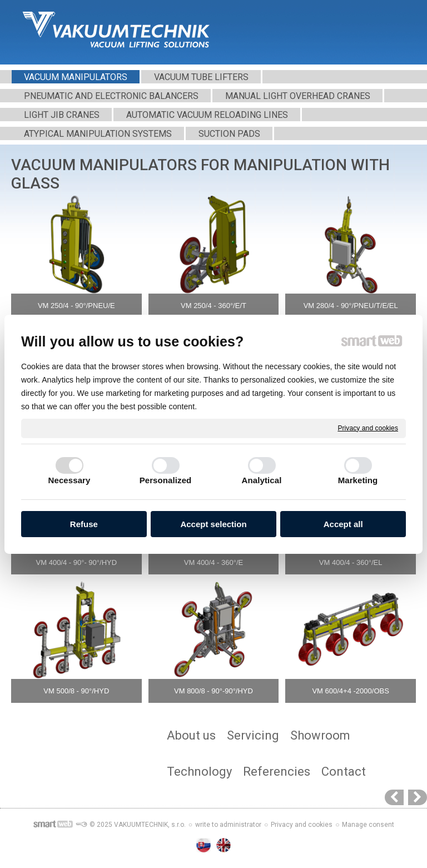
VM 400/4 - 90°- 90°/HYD (77, 562)
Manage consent (368, 825)
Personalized (166, 480)
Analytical (262, 480)
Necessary (69, 480)
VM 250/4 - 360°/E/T (213, 306)
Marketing (358, 480)
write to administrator (228, 825)
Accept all (343, 524)
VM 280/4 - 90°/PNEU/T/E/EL (351, 306)
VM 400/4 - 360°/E (213, 562)
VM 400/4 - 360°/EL (351, 562)
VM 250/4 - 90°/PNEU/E (76, 306)
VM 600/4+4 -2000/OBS (350, 691)
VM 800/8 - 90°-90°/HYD (213, 691)
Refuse (84, 524)
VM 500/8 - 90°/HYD (76, 691)
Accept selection (213, 524)
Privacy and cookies (368, 428)
